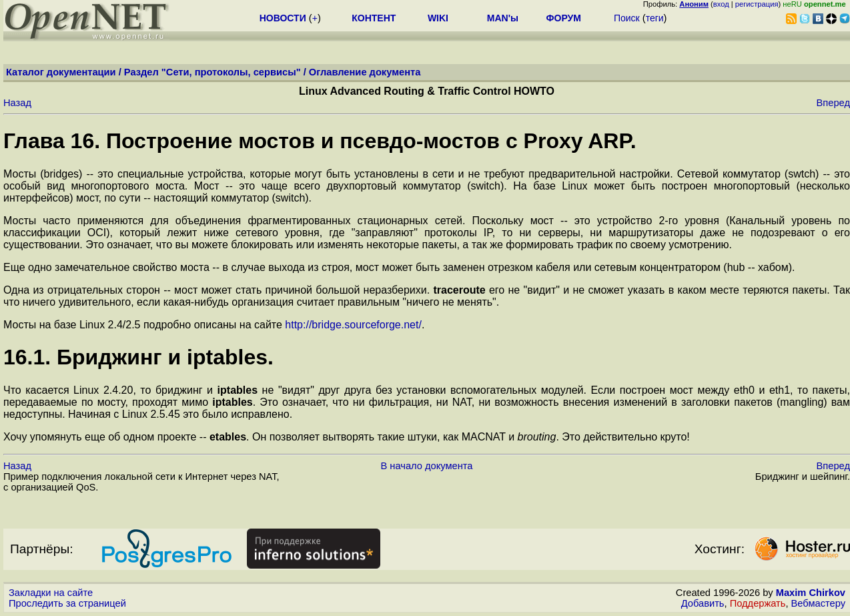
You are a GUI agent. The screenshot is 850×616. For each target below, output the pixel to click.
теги (655, 18)
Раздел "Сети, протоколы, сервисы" (212, 72)
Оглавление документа (365, 72)
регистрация (757, 4)
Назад (17, 103)
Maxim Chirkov (811, 593)
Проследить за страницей (67, 603)
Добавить (703, 603)
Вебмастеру (818, 603)
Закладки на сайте (51, 593)
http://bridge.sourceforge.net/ (353, 325)
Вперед (833, 103)
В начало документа (427, 466)
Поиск (627, 18)
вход (721, 4)
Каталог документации (61, 72)
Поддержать (758, 603)
